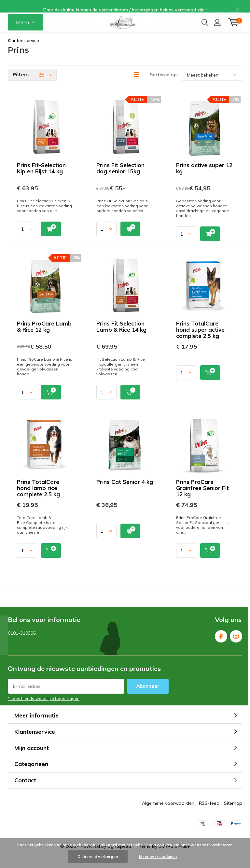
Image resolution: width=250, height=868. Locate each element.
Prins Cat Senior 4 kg (125, 492)
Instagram (236, 644)
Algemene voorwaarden (168, 813)
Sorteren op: (164, 84)
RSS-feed (209, 813)
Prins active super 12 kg (204, 178)
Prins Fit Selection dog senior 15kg (120, 178)
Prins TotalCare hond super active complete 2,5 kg (200, 339)
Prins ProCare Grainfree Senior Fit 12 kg (202, 498)
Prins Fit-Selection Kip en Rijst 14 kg (41, 178)
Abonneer (148, 696)
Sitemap (233, 813)
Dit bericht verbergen (98, 856)
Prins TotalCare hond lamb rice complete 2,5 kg (38, 498)
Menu (22, 29)
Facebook (221, 644)
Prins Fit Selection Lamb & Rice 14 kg (121, 336)
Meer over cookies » (158, 856)
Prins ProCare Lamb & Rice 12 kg (44, 336)
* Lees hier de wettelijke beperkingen (44, 708)
